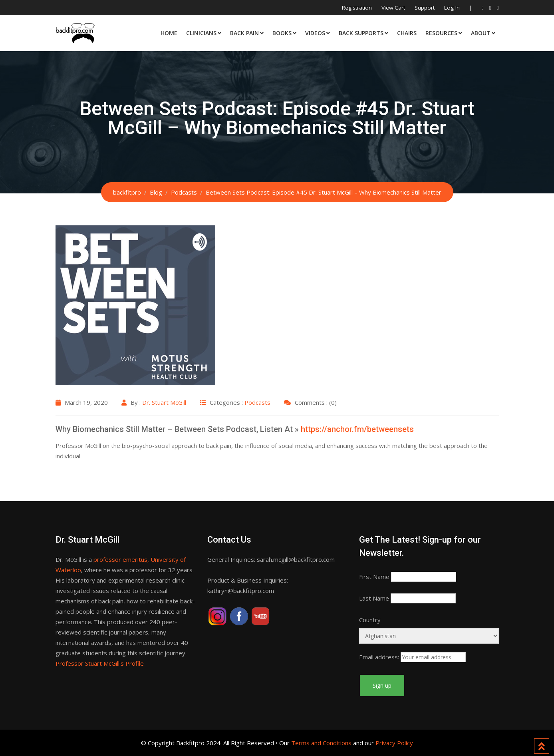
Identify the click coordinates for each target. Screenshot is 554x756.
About (481, 33)
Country (370, 620)
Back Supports (361, 33)
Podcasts (257, 402)
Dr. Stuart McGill (164, 402)
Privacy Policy (394, 743)
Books (282, 33)
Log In (452, 8)
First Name (374, 577)
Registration (357, 8)
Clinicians (201, 33)
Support (425, 8)
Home (169, 33)
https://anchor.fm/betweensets (357, 429)
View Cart (393, 8)
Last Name (374, 598)
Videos (315, 33)
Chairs (407, 33)
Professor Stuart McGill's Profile (100, 663)
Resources (441, 33)
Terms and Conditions (321, 743)
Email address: (379, 657)
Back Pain (244, 33)
